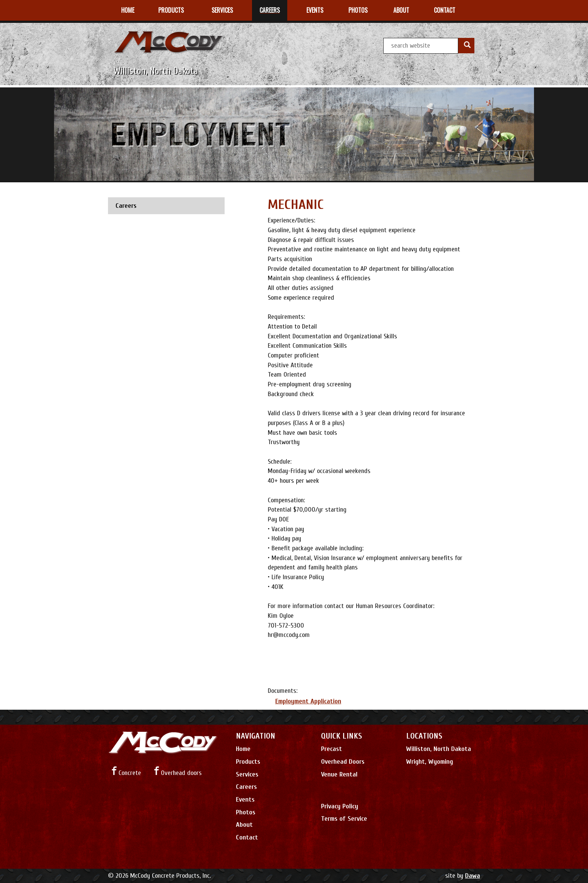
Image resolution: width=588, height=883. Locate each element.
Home (243, 749)
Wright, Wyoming (430, 762)
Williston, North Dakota (439, 749)
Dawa (472, 876)
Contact (247, 837)
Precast (331, 749)
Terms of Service (344, 819)
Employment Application (308, 701)
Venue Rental (339, 774)
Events (245, 800)
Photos (246, 812)
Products (248, 762)
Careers (246, 787)
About (244, 825)
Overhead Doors (343, 762)
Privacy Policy (340, 806)
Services (247, 774)
